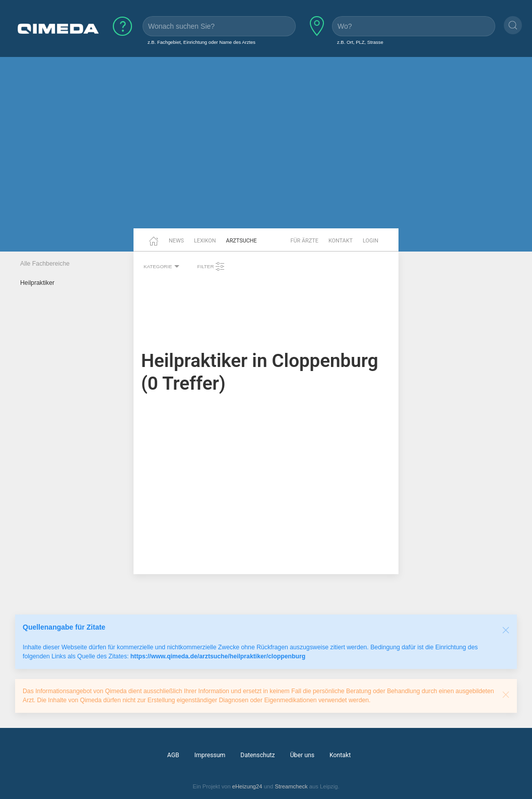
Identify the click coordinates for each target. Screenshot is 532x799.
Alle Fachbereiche (45, 264)
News (176, 241)
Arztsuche (242, 241)
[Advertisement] (266, 150)
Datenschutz (257, 755)
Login (371, 241)
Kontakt (341, 241)
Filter (211, 267)
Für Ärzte (305, 241)
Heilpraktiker (37, 283)
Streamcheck (291, 786)
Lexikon (205, 241)
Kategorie (163, 267)
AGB (173, 755)
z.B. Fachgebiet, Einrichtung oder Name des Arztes (202, 42)
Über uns (302, 755)
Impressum (210, 755)
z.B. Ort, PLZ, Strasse (360, 42)
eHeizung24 (247, 786)
